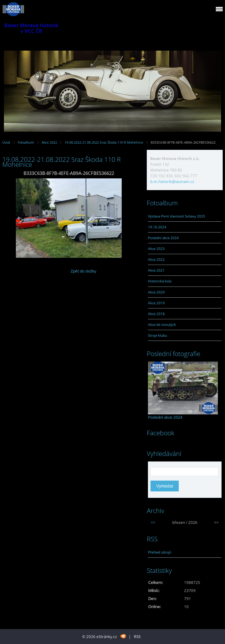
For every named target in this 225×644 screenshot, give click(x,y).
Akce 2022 (49, 142)
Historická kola (160, 281)
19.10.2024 (157, 227)
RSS (137, 637)
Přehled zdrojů (160, 552)
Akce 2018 (156, 314)
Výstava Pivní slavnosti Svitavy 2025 (177, 216)
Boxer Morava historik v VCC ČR (31, 28)
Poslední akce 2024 (163, 238)
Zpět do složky (84, 271)
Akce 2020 (156, 292)
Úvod (6, 142)
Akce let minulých (162, 325)
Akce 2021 (156, 270)
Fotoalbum (26, 142)
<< (153, 522)
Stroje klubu (157, 335)
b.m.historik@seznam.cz (172, 181)
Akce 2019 (156, 303)
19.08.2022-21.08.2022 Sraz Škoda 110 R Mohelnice (104, 142)
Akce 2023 (156, 249)
